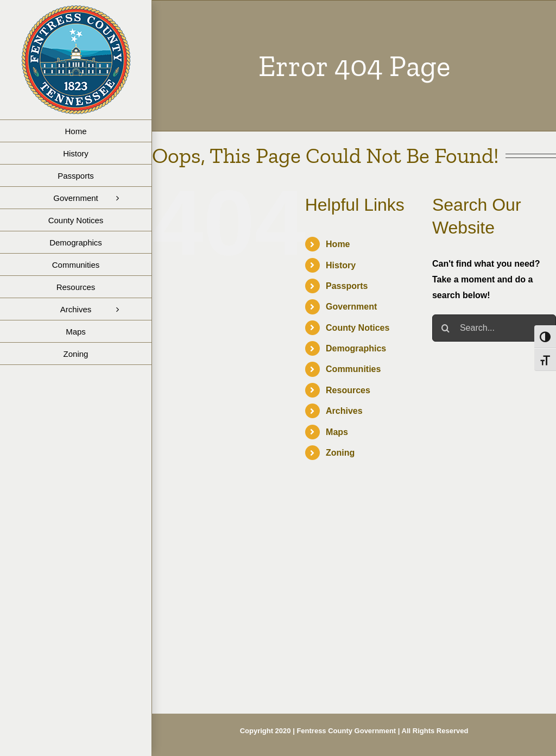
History (341, 265)
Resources (348, 390)
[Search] (446, 328)
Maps (337, 432)
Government (351, 307)
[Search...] (494, 328)
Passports (347, 286)
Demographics (356, 348)
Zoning (340, 453)
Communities (353, 369)
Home (338, 244)
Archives (344, 411)
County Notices (358, 328)
